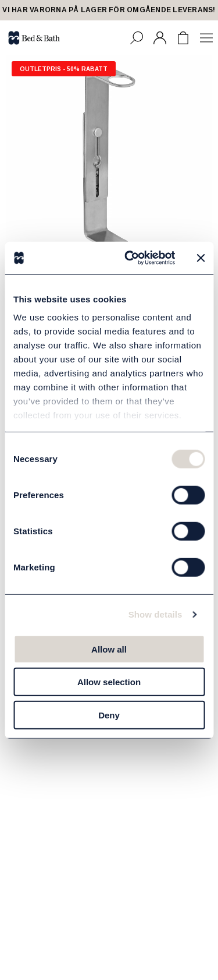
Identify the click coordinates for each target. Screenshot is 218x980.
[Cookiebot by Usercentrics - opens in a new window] (130, 258)
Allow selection (109, 682)
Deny (109, 715)
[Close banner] (201, 258)
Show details (156, 614)
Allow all (109, 649)
